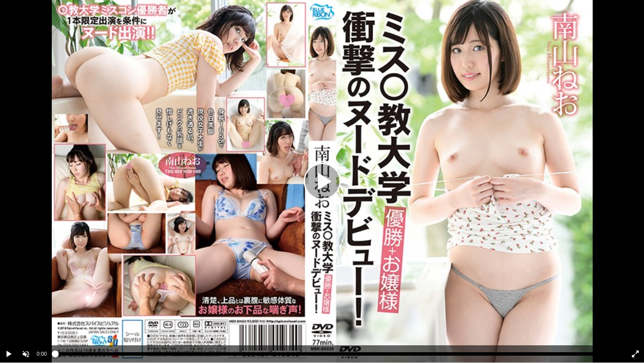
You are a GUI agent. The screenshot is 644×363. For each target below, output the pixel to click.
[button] (26, 354)
